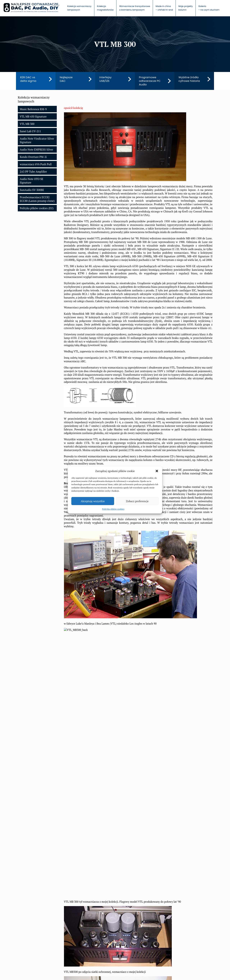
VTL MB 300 (27, 124)
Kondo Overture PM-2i (33, 157)
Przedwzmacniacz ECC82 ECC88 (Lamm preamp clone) (37, 199)
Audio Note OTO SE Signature (32, 181)
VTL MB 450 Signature (33, 116)
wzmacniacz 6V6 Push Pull (36, 164)
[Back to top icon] (208, 971)
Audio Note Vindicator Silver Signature (37, 140)
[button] (157, 471)
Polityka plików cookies (113, 509)
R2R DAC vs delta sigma (28, 79)
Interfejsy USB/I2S (105, 79)
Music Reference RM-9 (33, 109)
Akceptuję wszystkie (93, 501)
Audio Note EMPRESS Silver (36, 149)
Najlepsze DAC (66, 79)
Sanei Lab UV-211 (30, 131)
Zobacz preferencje (137, 501)
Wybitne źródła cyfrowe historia (189, 79)
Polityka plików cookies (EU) (37, 208)
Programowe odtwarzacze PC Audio (150, 81)
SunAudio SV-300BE (32, 190)
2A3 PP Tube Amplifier (33, 172)
